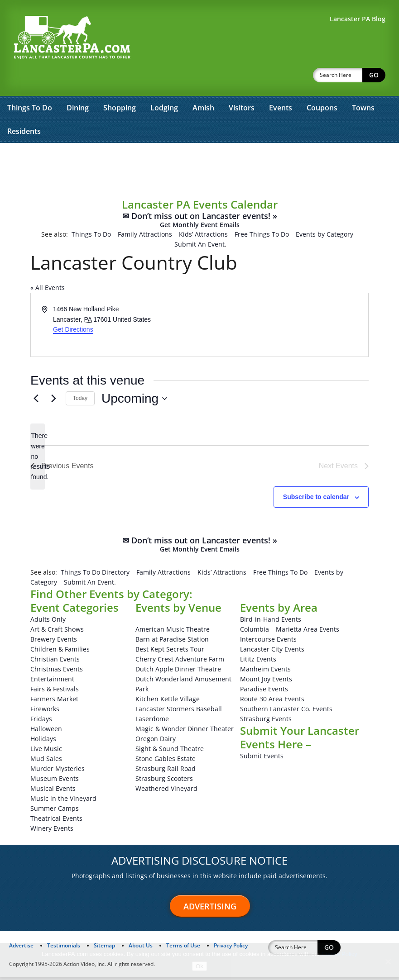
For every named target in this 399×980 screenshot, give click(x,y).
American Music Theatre (173, 632)
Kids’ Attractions (203, 211)
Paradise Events (264, 692)
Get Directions (73, 306)
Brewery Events (54, 642)
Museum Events (55, 781)
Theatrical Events (56, 821)
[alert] (38, 459)
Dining (78, 84)
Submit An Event (199, 221)
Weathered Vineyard (166, 791)
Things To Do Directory (95, 575)
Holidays (43, 741)
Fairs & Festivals (55, 692)
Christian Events (55, 662)
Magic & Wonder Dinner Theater (185, 731)
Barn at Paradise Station (172, 642)
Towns (363, 84)
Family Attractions (145, 211)
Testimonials (64, 948)
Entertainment (52, 682)
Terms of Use (183, 948)
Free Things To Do (262, 211)
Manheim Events (265, 672)
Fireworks (45, 711)
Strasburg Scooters (164, 781)
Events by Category (324, 211)
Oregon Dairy (156, 741)
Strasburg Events (266, 721)
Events (281, 84)
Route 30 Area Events (272, 702)
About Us (141, 948)
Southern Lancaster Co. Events (286, 711)
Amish (203, 84)
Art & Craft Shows (57, 632)
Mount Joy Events (266, 682)
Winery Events (52, 831)
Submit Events (262, 759)
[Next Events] (53, 401)
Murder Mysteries (58, 771)
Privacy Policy (231, 948)
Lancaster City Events (272, 652)
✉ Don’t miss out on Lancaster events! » (200, 197)
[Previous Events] (36, 401)
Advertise (21, 948)
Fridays (41, 721)
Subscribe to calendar (316, 500)
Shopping (120, 84)
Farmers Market (54, 702)
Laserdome (152, 721)
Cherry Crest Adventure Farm (180, 662)
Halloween (46, 731)
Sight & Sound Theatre (170, 751)
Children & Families (60, 652)
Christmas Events (57, 672)
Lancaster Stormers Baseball (179, 711)
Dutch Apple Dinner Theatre (178, 672)
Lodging (164, 84)
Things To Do (30, 84)
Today (80, 401)
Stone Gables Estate (166, 761)
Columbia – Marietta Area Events (290, 632)
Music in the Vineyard (63, 801)
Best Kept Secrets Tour (170, 652)
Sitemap (104, 948)
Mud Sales (46, 761)
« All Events (48, 264)
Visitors (242, 84)
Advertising (210, 909)
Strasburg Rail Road (166, 771)
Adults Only (48, 622)
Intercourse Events (268, 642)
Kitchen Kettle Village (168, 702)
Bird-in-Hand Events (271, 622)
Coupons (322, 84)
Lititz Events (258, 662)
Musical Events (53, 791)
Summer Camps (55, 811)
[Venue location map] (284, 314)
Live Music (46, 751)
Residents (24, 108)
